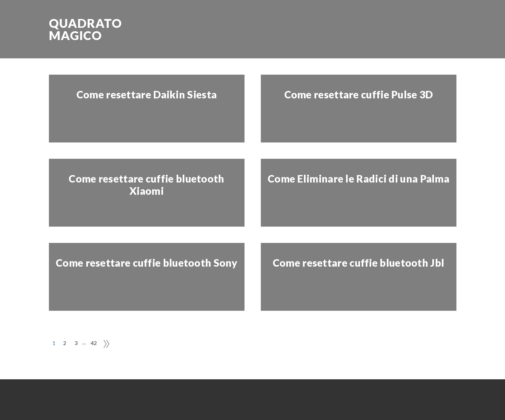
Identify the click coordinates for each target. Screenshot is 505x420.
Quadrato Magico (85, 29)
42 (94, 343)
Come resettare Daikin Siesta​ (147, 94)
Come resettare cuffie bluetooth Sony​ (147, 263)
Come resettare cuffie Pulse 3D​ (359, 94)
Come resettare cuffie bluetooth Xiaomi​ (146, 185)
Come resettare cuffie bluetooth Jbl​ (359, 263)
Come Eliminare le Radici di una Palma (358, 178)
